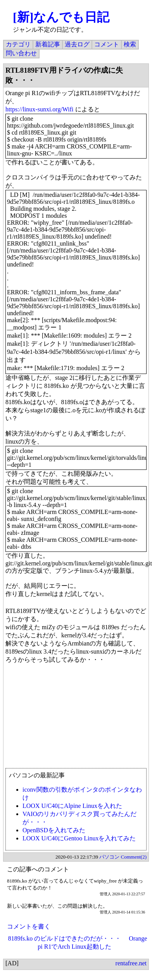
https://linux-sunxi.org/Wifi (40, 109)
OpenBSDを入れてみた (54, 830)
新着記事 (48, 44)
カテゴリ (18, 44)
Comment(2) (134, 857)
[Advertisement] (73, 720)
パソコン (109, 857)
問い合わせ (21, 53)
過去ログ (77, 44)
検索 (130, 44)
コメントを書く (29, 926)
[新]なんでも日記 (61, 17)
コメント (107, 44)
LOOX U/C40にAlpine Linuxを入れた (72, 806)
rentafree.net (131, 963)
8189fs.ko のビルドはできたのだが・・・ (65, 938)
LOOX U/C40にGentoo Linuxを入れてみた (79, 838)
